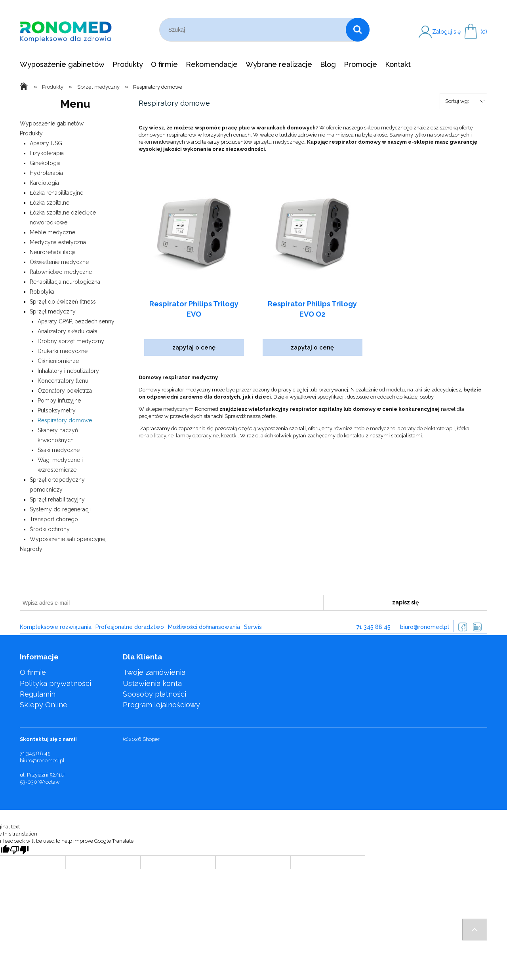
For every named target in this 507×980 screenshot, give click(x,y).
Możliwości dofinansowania (204, 627)
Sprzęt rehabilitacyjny (57, 499)
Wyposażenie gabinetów (52, 123)
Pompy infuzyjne (59, 401)
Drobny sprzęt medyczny (71, 341)
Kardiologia (44, 183)
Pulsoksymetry (57, 410)
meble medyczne (374, 428)
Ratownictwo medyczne (61, 272)
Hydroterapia (46, 173)
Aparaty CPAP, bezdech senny (76, 321)
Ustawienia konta (152, 683)
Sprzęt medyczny (53, 311)
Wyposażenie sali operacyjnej (68, 539)
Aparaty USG (46, 143)
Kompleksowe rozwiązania (56, 627)
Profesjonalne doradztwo (130, 627)
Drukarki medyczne (63, 351)
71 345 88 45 (374, 627)
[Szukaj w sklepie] (254, 30)
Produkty (31, 133)
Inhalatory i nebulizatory (68, 371)
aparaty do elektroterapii (426, 428)
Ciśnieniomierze (58, 361)
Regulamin (38, 694)
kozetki (229, 436)
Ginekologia (45, 163)
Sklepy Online (44, 705)
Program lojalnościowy (161, 705)
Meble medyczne (52, 232)
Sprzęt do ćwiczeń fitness (63, 302)
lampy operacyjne (197, 436)
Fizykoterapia (47, 153)
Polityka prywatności (55, 683)
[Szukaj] (358, 30)
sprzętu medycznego (279, 142)
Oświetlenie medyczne (59, 262)
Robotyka (42, 292)
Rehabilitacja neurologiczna (65, 282)
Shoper (151, 739)
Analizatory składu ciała (68, 331)
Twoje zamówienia (154, 672)
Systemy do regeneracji (60, 509)
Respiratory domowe (65, 420)
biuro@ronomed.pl (425, 627)
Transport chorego (54, 519)
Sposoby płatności (154, 694)
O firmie (33, 672)
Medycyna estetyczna (58, 242)
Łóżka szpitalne (50, 203)
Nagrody (31, 549)
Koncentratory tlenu (63, 381)
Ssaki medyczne (59, 450)
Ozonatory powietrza (65, 391)
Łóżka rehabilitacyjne (56, 193)
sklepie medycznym (170, 409)
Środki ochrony (50, 529)
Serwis (253, 627)
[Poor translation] (19, 850)
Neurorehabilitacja (53, 252)
